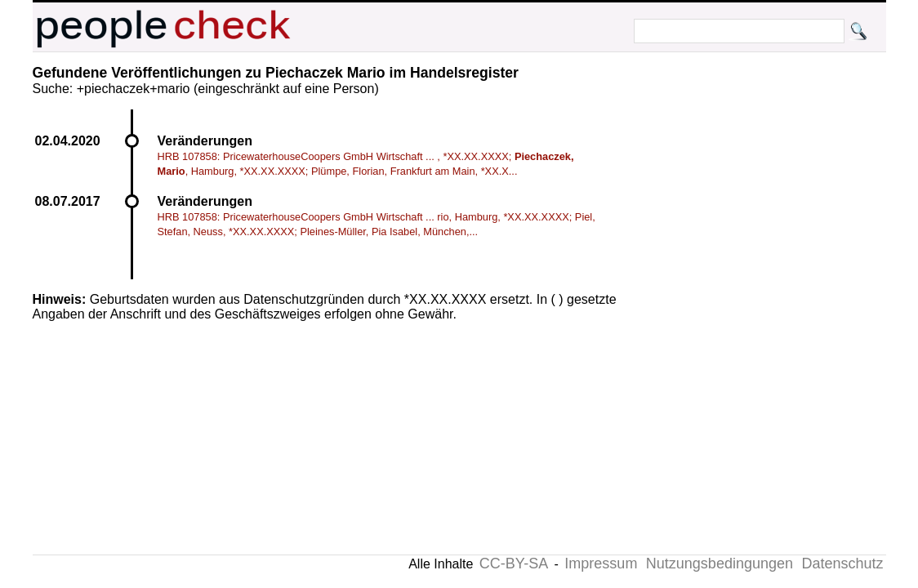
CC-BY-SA (514, 563)
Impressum (601, 563)
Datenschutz (842, 563)
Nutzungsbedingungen (720, 563)
